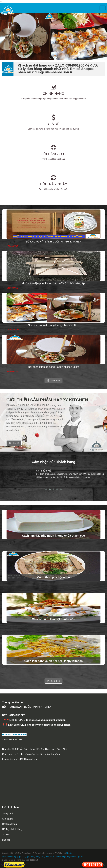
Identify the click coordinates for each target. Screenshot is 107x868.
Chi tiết (14, 443)
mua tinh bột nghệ (10, 857)
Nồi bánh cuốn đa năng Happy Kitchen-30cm (53, 325)
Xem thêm (54, 381)
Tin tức (6, 835)
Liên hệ (6, 840)
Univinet (70, 853)
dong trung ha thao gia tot (72, 857)
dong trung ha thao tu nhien (48, 857)
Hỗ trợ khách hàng (12, 829)
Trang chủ (8, 814)
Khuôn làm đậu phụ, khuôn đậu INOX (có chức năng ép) (53, 283)
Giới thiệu (7, 819)
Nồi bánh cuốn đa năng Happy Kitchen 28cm (53, 367)
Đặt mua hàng (9, 824)
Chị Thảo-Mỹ (44, 471)
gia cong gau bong (27, 857)
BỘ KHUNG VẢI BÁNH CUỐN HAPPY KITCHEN (54, 242)
